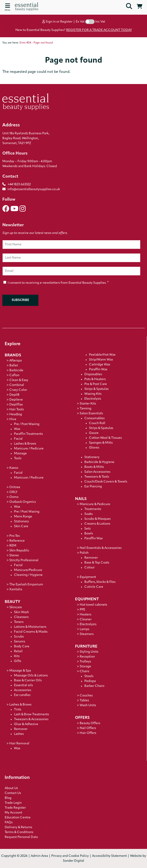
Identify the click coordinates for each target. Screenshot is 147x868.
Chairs (84, 671)
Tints (18, 710)
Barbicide (16, 370)
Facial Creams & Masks (31, 632)
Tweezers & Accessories (31, 719)
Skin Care (21, 526)
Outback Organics (23, 502)
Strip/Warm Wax (101, 360)
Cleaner (86, 620)
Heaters (85, 615)
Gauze (94, 433)
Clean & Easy (19, 380)
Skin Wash (21, 612)
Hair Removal (19, 744)
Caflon (14, 375)
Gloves (94, 448)
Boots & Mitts (94, 467)
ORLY (13, 492)
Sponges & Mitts (101, 443)
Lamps (84, 629)
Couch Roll (97, 423)
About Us (11, 788)
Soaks (89, 514)
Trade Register (15, 808)
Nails (81, 499)
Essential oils (23, 685)
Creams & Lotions (97, 524)
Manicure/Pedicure (28, 570)
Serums (20, 642)
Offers (82, 718)
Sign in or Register (57, 22)
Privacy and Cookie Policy (70, 856)
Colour (89, 568)
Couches (86, 696)
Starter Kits (88, 404)
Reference (17, 541)
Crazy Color (18, 390)
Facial (18, 439)
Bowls (89, 534)
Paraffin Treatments (28, 434)
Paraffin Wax (98, 370)
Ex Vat (80, 22)
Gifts (18, 661)
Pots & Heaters (95, 379)
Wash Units (88, 705)
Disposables (93, 374)
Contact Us (13, 793)
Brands (13, 355)
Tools (18, 458)
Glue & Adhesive (26, 724)
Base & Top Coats (97, 563)
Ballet (14, 366)
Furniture (86, 647)
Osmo (14, 497)
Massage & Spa (20, 671)
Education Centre (18, 818)
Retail (18, 651)
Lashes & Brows (25, 444)
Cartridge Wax (100, 365)
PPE (82, 610)
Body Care (22, 647)
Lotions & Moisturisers (30, 627)
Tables (84, 701)
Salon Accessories (97, 472)
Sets (87, 529)
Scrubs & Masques (97, 519)
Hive (13, 419)
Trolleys (85, 662)
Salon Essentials (91, 414)
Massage (20, 454)
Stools (89, 676)
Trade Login (13, 803)
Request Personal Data (21, 837)
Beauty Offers (90, 723)
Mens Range (23, 517)
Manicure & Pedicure (95, 504)
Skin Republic (19, 551)
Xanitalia (16, 589)
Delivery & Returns (18, 827)
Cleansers (21, 617)
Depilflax (16, 405)
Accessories (23, 690)
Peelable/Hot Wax (102, 355)
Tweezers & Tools (97, 477)
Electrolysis (93, 399)
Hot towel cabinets (93, 605)
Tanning (85, 409)
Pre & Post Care (96, 384)
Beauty (12, 602)
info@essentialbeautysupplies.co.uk (31, 189)
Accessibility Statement (109, 856)
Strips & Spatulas (96, 389)
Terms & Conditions (19, 832)
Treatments (93, 509)
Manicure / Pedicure (29, 449)
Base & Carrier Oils (28, 681)
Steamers (87, 634)
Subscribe (20, 300)
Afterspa (15, 361)
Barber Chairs (94, 686)
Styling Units (89, 652)
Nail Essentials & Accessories (101, 548)
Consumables (94, 418)
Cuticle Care (94, 587)
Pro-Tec (15, 536)
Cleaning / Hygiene (28, 575)
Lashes (19, 734)
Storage (85, 667)
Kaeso (14, 468)
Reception (87, 657)
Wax (17, 429)
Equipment (88, 577)
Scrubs (19, 637)
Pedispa (90, 681)
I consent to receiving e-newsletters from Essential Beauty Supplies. (56, 282)
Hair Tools (17, 410)
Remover (21, 729)
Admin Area (39, 856)
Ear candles (22, 695)
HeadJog (16, 414)
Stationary (21, 522)
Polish (84, 553)
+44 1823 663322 (19, 184)
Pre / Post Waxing (27, 424)
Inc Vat (100, 22)
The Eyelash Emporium (26, 585)
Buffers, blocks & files (100, 582)
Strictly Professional (24, 560)
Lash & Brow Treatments (31, 714)
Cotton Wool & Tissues (105, 438)
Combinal (17, 385)
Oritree (15, 487)
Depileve (16, 400)
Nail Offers (88, 728)
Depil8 (14, 395)
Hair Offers (88, 733)
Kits (17, 656)
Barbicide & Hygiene (99, 462)
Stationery (92, 457)
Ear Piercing (93, 487)
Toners (19, 622)
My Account (13, 813)
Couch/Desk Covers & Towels (106, 482)
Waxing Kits (93, 394)
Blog (8, 798)
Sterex (14, 556)
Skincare (16, 607)
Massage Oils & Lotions (31, 676)
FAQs (9, 822)
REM (13, 546)
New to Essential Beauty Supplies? (74, 30)
